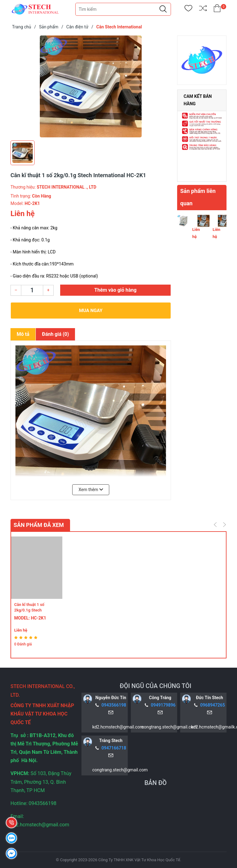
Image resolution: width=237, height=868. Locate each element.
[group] (91, 86)
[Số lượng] (32, 290)
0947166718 (114, 748)
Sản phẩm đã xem (39, 525)
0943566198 (114, 705)
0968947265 (213, 705)
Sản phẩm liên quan (198, 197)
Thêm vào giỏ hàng (116, 290)
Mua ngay (91, 311)
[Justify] (163, 9)
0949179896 (163, 705)
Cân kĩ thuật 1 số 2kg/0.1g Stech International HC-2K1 (33, 610)
